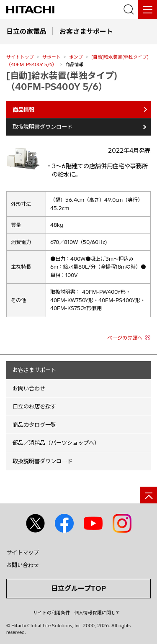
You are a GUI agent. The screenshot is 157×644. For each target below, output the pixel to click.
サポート (51, 57)
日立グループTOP (78, 588)
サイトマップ (23, 552)
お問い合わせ (29, 388)
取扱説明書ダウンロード (42, 127)
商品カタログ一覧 (34, 425)
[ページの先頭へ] (149, 495)
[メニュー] (148, 9)
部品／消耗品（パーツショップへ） (56, 443)
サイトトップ (20, 57)
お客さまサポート (34, 370)
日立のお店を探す (34, 406)
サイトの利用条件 (51, 613)
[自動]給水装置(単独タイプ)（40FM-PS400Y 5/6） (62, 81)
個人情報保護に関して (97, 613)
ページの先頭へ (125, 338)
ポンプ (76, 57)
